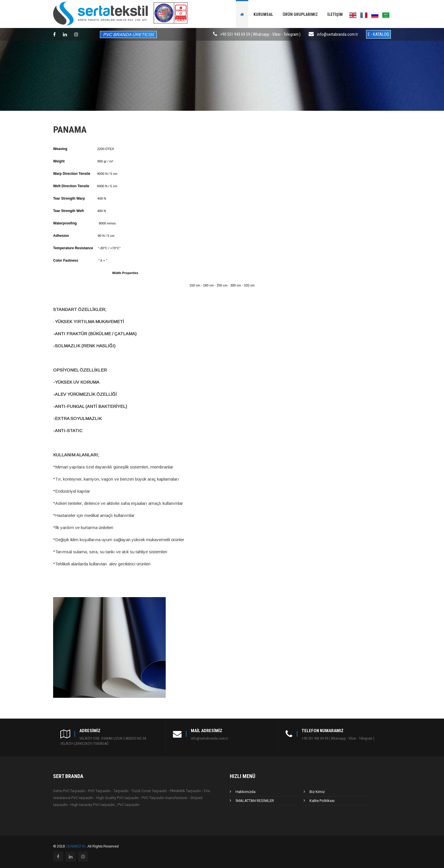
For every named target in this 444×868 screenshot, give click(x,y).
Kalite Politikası (322, 801)
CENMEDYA (76, 846)
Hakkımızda (246, 792)
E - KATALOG (378, 34)
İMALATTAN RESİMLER (255, 801)
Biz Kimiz (317, 792)
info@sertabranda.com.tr (337, 34)
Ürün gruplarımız (300, 14)
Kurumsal (263, 14)
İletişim (335, 14)
